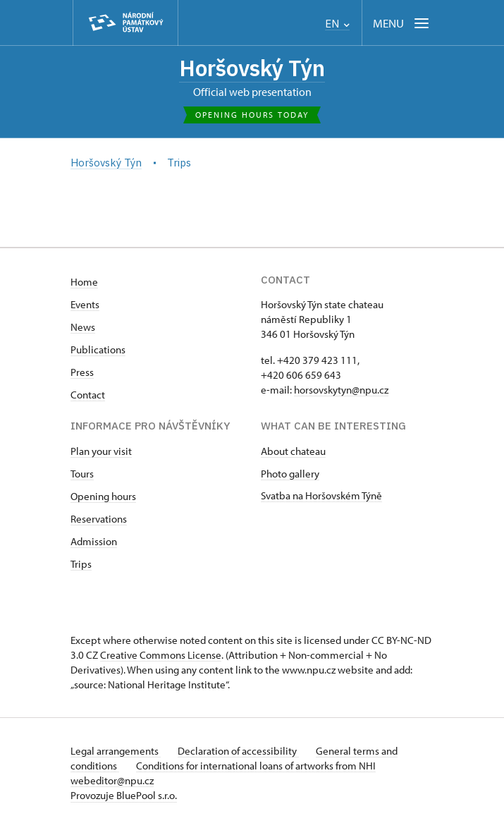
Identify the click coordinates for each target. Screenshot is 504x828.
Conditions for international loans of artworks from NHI (256, 766)
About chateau (293, 451)
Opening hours (103, 496)
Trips (81, 564)
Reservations (99, 519)
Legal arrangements (116, 751)
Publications (98, 349)
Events (85, 304)
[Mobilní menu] (402, 23)
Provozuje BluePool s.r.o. (124, 795)
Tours (82, 474)
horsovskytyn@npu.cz (341, 390)
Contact (88, 395)
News (83, 327)
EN (337, 24)
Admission (94, 541)
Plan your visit (101, 451)
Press (82, 372)
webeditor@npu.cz (112, 780)
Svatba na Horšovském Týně (321, 495)
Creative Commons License (161, 655)
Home (84, 282)
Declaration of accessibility (238, 751)
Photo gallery (290, 474)
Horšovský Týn (252, 68)
